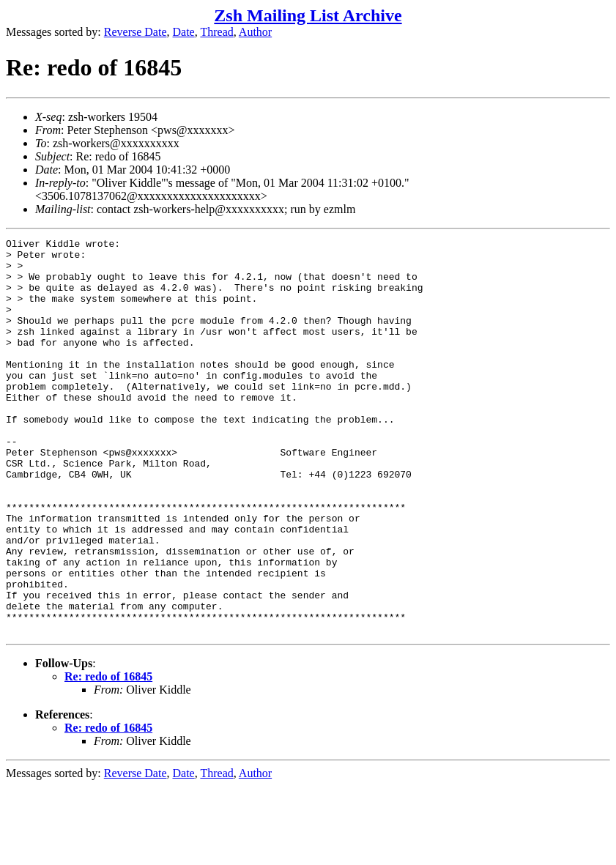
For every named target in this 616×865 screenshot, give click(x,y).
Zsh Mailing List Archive (308, 15)
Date (184, 32)
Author (255, 32)
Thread (216, 32)
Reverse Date (136, 32)
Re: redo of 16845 (108, 756)
